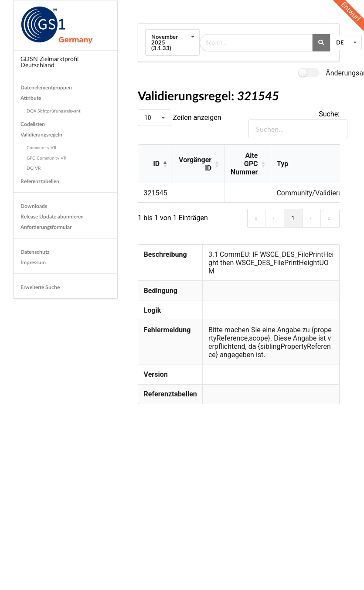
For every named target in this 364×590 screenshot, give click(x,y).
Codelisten (33, 124)
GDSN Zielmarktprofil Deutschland (49, 62)
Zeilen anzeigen (196, 118)
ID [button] (156, 164)
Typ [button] (282, 164)
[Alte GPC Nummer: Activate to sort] (248, 164)
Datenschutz (35, 252)
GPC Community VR (46, 158)
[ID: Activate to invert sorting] (155, 164)
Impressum (33, 262)
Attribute (31, 98)
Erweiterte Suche (40, 287)
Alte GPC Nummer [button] (244, 164)
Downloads (34, 206)
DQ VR (34, 168)
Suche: (329, 114)
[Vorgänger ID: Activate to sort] (199, 164)
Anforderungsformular (46, 227)
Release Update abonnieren (52, 217)
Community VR (41, 147)
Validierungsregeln (41, 135)
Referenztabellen (40, 181)
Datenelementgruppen (46, 87)
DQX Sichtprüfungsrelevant (54, 111)
